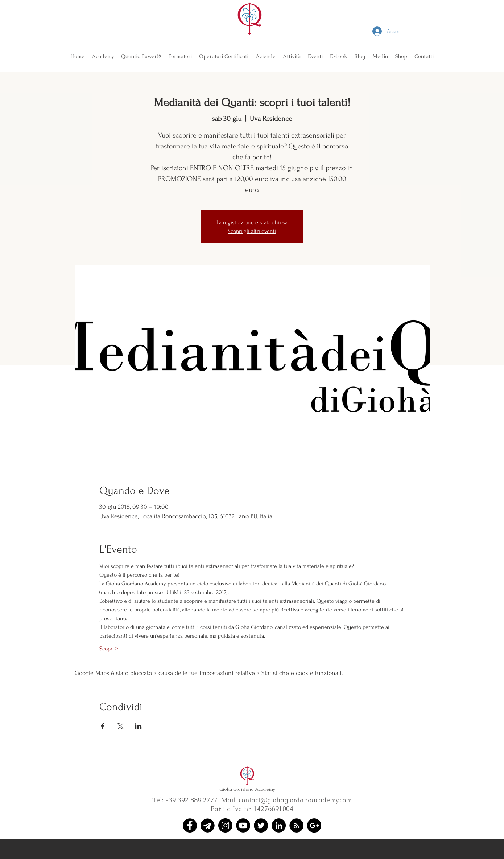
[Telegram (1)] (208, 825)
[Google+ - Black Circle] (314, 825)
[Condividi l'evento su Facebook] (103, 726)
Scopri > (109, 649)
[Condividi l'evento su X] (121, 726)
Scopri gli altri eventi (252, 231)
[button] (103, 56)
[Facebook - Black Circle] (190, 825)
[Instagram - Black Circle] (225, 825)
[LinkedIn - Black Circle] (279, 825)
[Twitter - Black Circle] (261, 825)
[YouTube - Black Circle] (243, 825)
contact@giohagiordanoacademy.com (295, 800)
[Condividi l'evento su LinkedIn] (138, 726)
